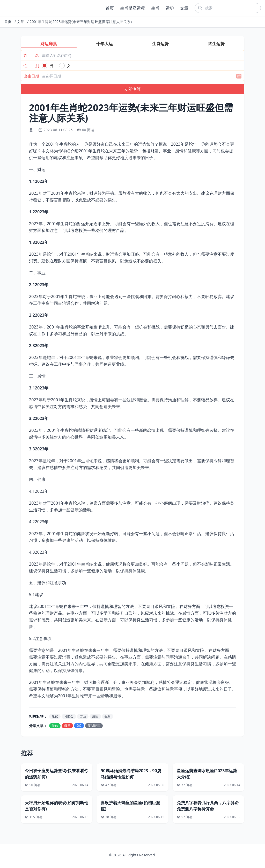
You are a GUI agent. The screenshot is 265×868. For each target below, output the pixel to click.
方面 (83, 716)
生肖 (155, 8)
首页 (110, 8)
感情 (95, 716)
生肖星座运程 (132, 8)
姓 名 (31, 55)
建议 (55, 716)
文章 (184, 8)
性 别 (31, 66)
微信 (55, 726)
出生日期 (31, 76)
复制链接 (94, 726)
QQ (79, 726)
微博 (67, 726)
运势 (170, 8)
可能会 (69, 716)
